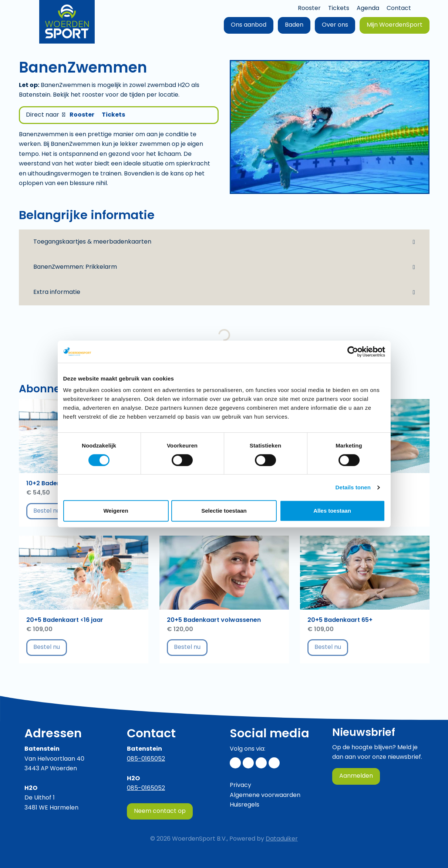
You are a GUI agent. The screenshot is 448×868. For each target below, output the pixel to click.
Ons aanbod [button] (249, 25)
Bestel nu (50, 511)
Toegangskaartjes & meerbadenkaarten (92, 242)
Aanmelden (356, 776)
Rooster (309, 9)
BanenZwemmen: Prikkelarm (75, 267)
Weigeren (116, 511)
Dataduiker (282, 839)
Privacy (240, 785)
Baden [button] (294, 25)
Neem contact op (160, 811)
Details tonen (353, 487)
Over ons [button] (335, 25)
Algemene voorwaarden (265, 795)
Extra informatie (57, 292)
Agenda (368, 9)
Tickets (339, 9)
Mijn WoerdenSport (395, 25)
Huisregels (245, 805)
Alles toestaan (332, 511)
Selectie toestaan (224, 511)
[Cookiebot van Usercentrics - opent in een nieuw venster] (353, 352)
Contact (399, 9)
